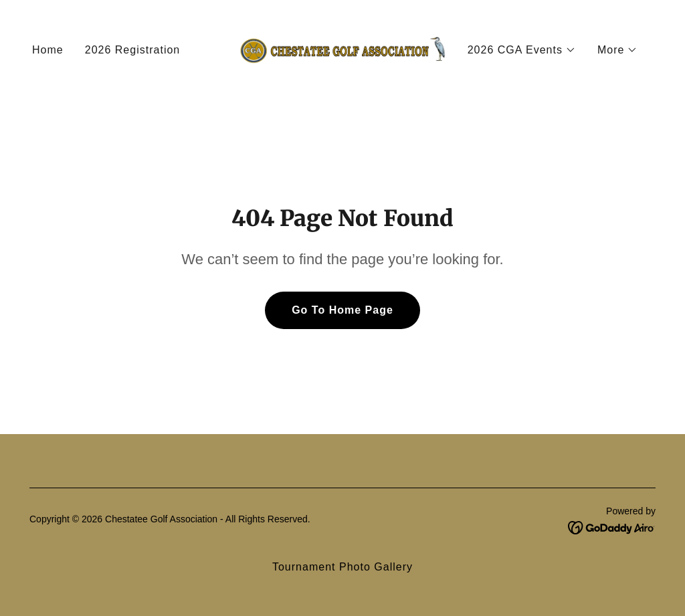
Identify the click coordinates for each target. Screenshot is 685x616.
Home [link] (48, 50)
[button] (522, 50)
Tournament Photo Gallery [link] (342, 567)
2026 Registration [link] (133, 50)
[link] (342, 49)
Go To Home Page (342, 310)
